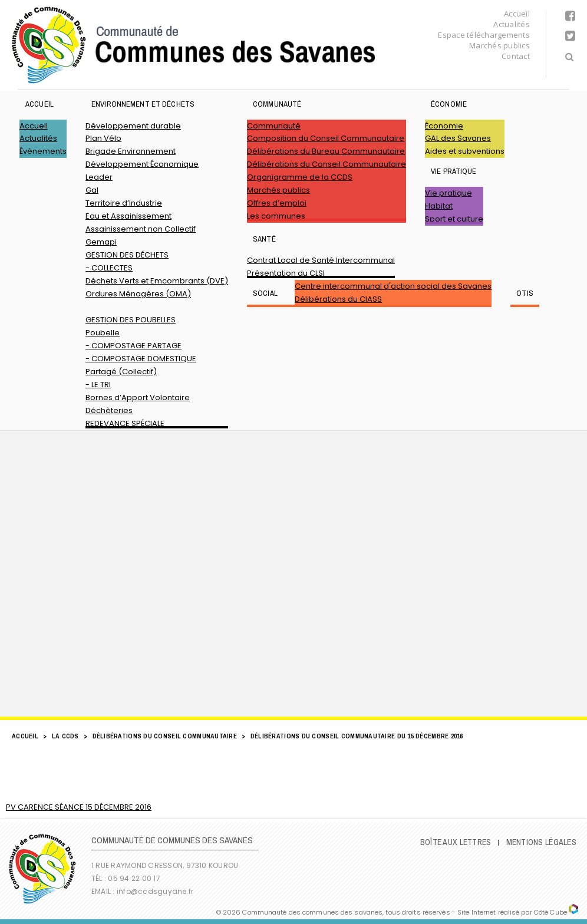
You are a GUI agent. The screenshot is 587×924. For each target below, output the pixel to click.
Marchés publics (499, 45)
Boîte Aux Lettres (456, 842)
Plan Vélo (103, 138)
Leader (99, 177)
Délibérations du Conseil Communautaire (327, 164)
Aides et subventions (465, 151)
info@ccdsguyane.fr (155, 891)
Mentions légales (541, 842)
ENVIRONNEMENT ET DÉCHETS (143, 104)
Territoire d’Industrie (124, 203)
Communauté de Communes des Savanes (193, 45)
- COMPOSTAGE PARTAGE (133, 346)
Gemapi (101, 242)
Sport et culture (454, 219)
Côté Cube (550, 912)
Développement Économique (142, 164)
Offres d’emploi (277, 203)
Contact (516, 56)
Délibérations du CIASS (338, 299)
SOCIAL (265, 293)
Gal (92, 190)
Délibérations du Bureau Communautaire (326, 151)
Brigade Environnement (131, 151)
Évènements (43, 151)
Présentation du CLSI (286, 273)
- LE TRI (98, 385)
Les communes (276, 216)
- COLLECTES (109, 268)
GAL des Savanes (458, 138)
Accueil (517, 14)
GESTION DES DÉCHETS (127, 255)
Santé (264, 239)
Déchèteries (109, 410)
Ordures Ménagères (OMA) (138, 294)
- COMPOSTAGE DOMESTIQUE (141, 359)
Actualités (512, 24)
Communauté (277, 104)
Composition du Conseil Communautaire (326, 138)
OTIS (525, 293)
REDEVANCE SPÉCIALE (125, 423)
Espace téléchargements (484, 35)
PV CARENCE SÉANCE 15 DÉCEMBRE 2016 (79, 807)
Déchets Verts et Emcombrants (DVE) (157, 281)
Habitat (439, 206)
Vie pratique (454, 171)
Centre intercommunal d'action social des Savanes (393, 286)
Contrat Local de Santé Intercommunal (321, 260)
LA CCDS (65, 736)
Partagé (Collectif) (121, 372)
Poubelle (103, 333)
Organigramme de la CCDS (300, 177)
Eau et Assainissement (128, 216)
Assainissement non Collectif (141, 229)
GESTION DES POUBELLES (131, 320)
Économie (449, 104)
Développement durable (133, 126)
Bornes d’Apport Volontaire (138, 397)
